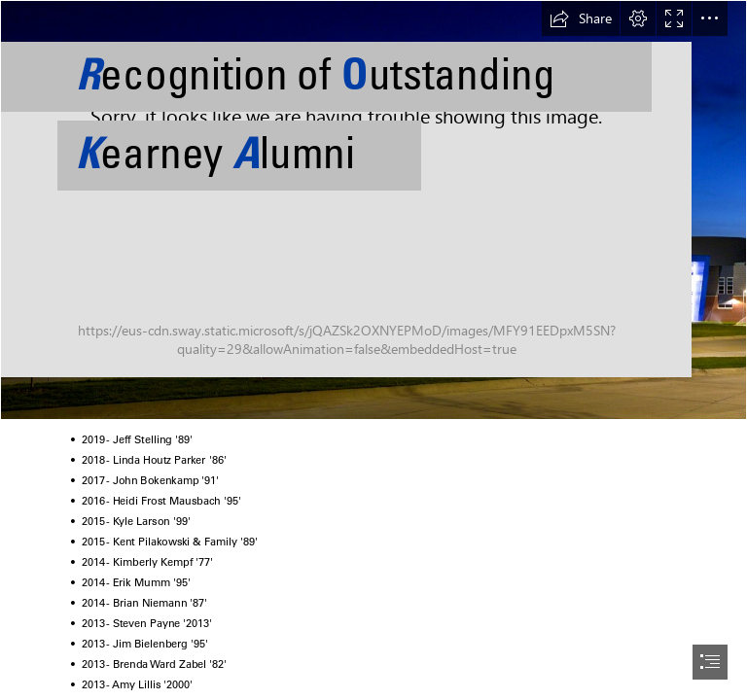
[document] (373, 350)
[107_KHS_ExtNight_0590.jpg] (373, 210)
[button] (581, 18)
